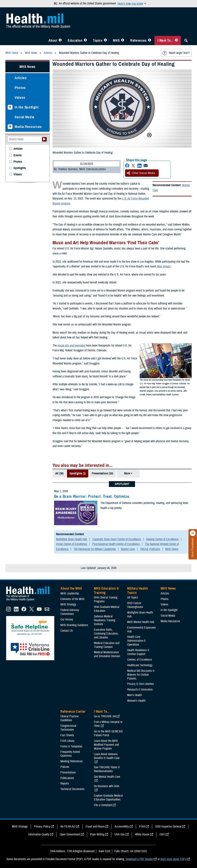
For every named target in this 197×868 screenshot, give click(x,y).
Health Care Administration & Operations (136, 641)
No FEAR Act (68, 827)
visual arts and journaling (71, 346)
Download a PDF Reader (139, 859)
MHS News (28, 67)
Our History (67, 620)
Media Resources (28, 127)
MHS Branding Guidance (74, 625)
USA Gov (120, 834)
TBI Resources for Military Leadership (95, 549)
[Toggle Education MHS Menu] (85, 41)
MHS (116, 41)
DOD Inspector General (168, 827)
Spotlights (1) (78, 473)
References (138, 41)
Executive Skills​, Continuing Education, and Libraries (106, 634)
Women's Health (136, 701)
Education (75, 41)
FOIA (142, 827)
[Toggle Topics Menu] (105, 41)
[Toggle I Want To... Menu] (176, 41)
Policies (65, 767)
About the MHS (71, 588)
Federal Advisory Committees (70, 612)
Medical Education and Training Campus (107, 645)
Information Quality (39, 834)
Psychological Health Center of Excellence (116, 544)
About (53, 41)
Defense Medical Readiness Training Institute (105, 620)
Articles (21, 78)
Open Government (70, 834)
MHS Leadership (70, 593)
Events (18, 155)
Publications (67, 778)
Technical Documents (72, 789)
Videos (20, 98)
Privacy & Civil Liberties (141, 684)
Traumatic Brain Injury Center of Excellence (117, 539)
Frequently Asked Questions (70, 754)
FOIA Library (67, 741)
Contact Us (67, 631)
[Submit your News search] (44, 139)
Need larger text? (176, 53)
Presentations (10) (102, 473)
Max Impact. (164, 266)
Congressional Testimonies (68, 728)
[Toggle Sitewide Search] (186, 41)
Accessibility (122, 827)
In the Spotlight (27, 107)
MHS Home (172, 549)
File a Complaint (103, 805)
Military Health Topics (138, 591)
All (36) (59, 473)
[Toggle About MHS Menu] (60, 41)
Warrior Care (128, 549)
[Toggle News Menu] (123, 41)
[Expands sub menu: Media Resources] (10, 127)
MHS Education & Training (106, 591)
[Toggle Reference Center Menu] (150, 41)
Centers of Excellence (139, 660)
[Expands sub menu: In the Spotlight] (10, 107)
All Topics (133, 598)
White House (142, 834)
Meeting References (72, 761)
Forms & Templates (71, 746)
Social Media (25, 117)
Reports (65, 783)
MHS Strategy (68, 604)
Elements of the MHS (72, 599)
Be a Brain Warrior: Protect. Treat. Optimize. (92, 496)
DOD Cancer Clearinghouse (135, 605)
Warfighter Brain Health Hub (72, 539)
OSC (162, 834)
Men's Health (134, 695)
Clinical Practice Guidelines (69, 718)
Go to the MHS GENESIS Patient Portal (108, 733)
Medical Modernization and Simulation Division (107, 654)
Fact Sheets (67, 735)
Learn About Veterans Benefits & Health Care (107, 756)
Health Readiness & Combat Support (138, 652)
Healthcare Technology (140, 665)
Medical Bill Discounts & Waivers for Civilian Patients (141, 675)
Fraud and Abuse (95, 827)
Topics (98, 41)
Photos (20, 88)
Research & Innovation (140, 690)
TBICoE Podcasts (150, 549)
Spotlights (20, 168)
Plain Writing (97, 834)
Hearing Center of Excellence (163, 539)
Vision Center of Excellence (72, 544)
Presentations (68, 772)
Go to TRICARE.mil (105, 716)
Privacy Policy (42, 827)
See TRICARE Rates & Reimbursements (107, 769)
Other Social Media (141, 173)
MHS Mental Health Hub (141, 622)
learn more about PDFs (173, 859)
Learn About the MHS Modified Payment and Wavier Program (106, 745)
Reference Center (73, 712)
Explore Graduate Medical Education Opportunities (108, 798)
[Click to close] (193, 533)
